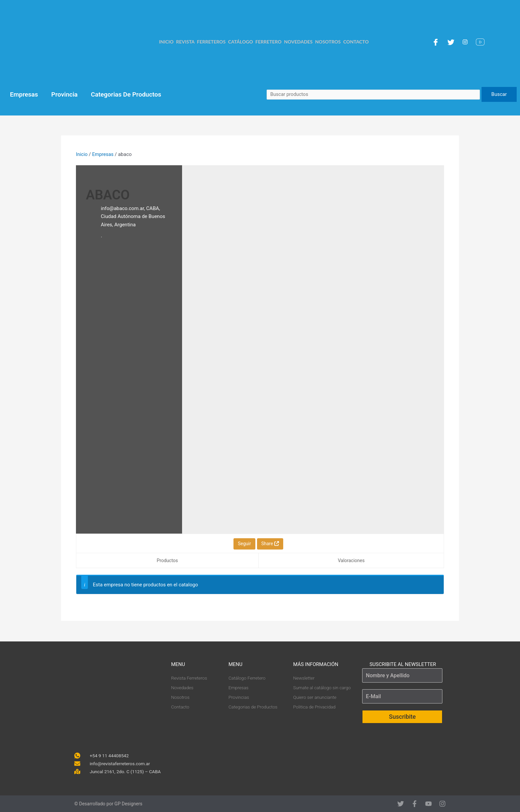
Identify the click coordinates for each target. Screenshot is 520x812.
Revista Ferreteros (200, 42)
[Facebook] (436, 42)
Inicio (164, 42)
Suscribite (402, 716)
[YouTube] (481, 42)
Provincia (65, 94)
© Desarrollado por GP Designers (108, 804)
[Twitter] (452, 42)
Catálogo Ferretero (255, 42)
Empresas (24, 94)
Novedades (299, 42)
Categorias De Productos (126, 94)
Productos (167, 560)
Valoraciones (351, 560)
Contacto (358, 42)
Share (270, 544)
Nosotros (329, 42)
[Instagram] (466, 42)
